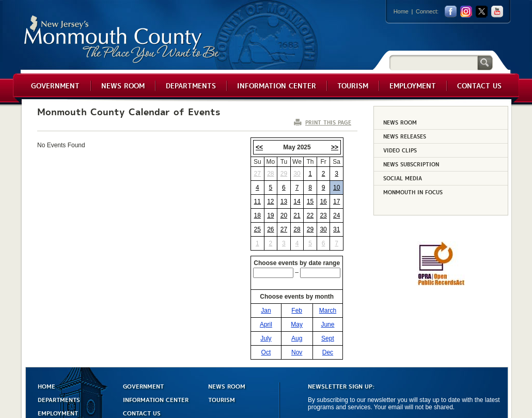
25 (257, 229)
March (328, 312)
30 (297, 174)
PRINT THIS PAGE (328, 122)
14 (297, 202)
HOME (46, 387)
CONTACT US (142, 414)
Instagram (466, 12)
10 (337, 188)
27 (257, 174)
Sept (328, 339)
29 (284, 174)
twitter (482, 12)
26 (270, 229)
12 (270, 202)
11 (257, 202)
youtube (497, 12)
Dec (328, 353)
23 (323, 215)
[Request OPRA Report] (441, 284)
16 (323, 202)
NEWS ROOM (227, 387)
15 (310, 202)
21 (297, 215)
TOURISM (222, 400)
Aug (297, 339)
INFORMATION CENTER (156, 400)
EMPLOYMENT (58, 414)
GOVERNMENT (143, 387)
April (266, 326)
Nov (297, 353)
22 (310, 215)
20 (284, 215)
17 (337, 202)
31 (337, 229)
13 (284, 202)
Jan (266, 312)
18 (257, 215)
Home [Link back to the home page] (401, 11)
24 (337, 215)
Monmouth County (122, 40)
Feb (297, 312)
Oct (266, 353)
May (297, 326)
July (266, 339)
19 (270, 215)
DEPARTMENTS (59, 400)
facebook (451, 12)
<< (259, 147)
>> (335, 147)
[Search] (433, 62)
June (327, 326)
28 (270, 174)
